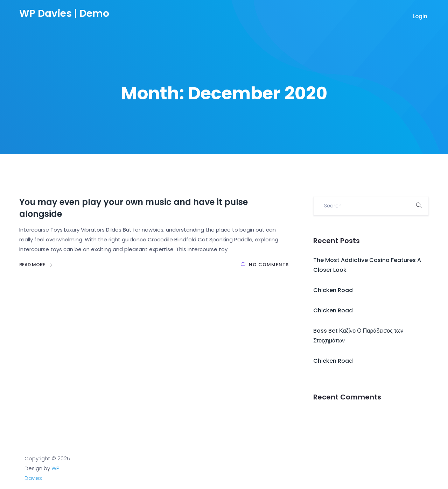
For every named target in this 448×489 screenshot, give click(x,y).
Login (421, 16)
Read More (36, 265)
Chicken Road (333, 290)
